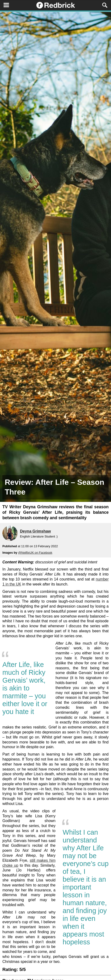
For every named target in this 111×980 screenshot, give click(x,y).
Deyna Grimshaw (35, 531)
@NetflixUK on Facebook (35, 553)
